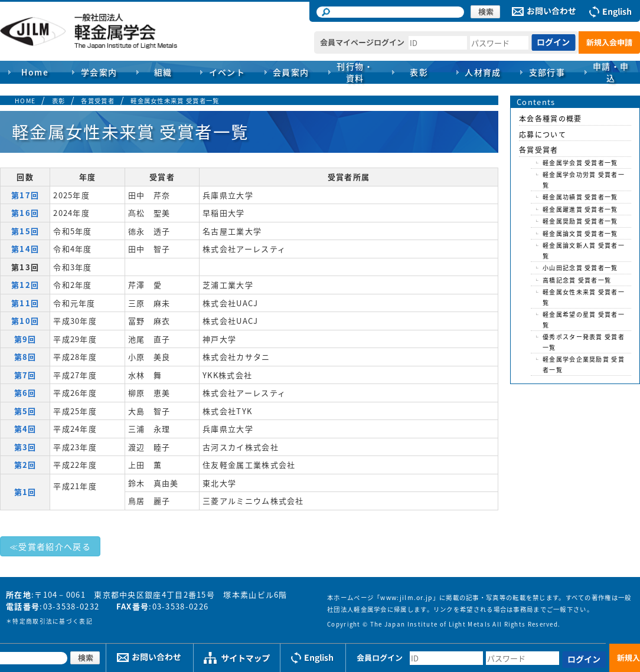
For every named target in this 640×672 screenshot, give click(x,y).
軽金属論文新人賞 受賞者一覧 (584, 250)
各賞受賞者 (98, 101)
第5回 (25, 411)
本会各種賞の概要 (550, 119)
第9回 (25, 339)
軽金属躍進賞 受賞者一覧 (580, 209)
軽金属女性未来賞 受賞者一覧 (175, 101)
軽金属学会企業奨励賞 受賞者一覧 (584, 364)
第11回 (25, 303)
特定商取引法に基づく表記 (53, 621)
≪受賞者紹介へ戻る (50, 546)
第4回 (25, 429)
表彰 (59, 101)
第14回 (25, 249)
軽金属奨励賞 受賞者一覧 (580, 221)
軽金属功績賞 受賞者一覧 (580, 197)
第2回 (25, 465)
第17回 (25, 195)
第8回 (25, 357)
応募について (543, 135)
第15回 (25, 231)
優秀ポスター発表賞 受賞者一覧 (584, 342)
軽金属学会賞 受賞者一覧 (580, 163)
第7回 (25, 375)
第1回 (25, 492)
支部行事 (547, 72)
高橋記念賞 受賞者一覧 (577, 280)
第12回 (25, 285)
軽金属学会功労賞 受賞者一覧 (584, 180)
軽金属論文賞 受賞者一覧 (580, 233)
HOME (25, 101)
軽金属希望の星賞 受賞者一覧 (584, 319)
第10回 (25, 321)
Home (35, 72)
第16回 (25, 213)
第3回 (25, 447)
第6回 (25, 393)
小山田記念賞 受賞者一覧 (580, 268)
